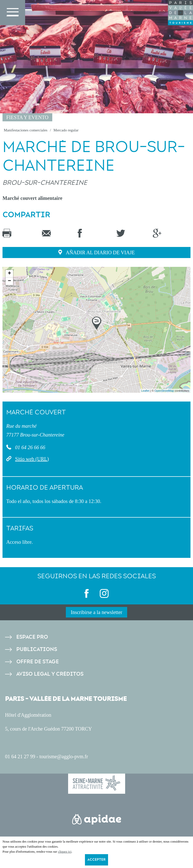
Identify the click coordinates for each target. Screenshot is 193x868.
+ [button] (9, 274)
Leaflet (145, 391)
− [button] (9, 281)
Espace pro (32, 637)
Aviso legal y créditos (50, 674)
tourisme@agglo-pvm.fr (64, 756)
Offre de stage (38, 662)
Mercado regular (66, 130)
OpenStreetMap (164, 391)
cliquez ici (65, 852)
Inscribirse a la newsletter (97, 612)
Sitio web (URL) (32, 459)
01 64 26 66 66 (30, 447)
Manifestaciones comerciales (26, 130)
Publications (37, 649)
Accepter (96, 860)
